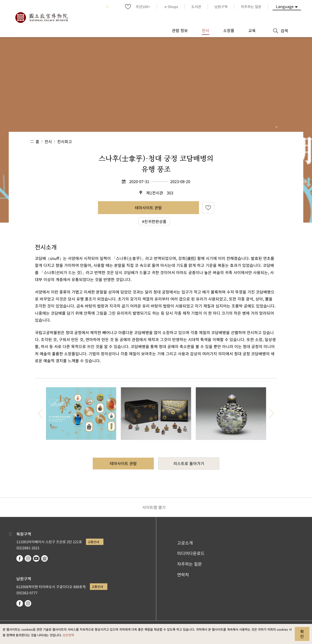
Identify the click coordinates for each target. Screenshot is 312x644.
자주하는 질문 (189, 564)
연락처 (183, 575)
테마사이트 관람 (148, 208)
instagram (28, 558)
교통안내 (93, 542)
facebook (20, 558)
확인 (302, 634)
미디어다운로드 (191, 553)
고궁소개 (185, 543)
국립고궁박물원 (41, 17)
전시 (48, 141)
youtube (36, 558)
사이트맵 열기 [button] (154, 507)
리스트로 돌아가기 (189, 463)
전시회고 (65, 141)
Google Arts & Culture (45, 558)
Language (285, 6)
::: (107, 7)
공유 (234, 142)
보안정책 (68, 635)
